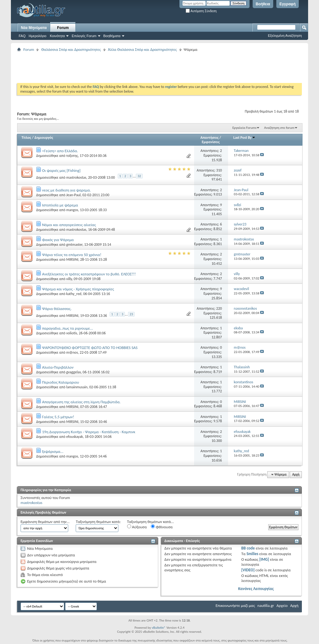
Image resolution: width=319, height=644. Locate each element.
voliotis (71, 333)
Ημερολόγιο (38, 36)
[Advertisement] (131, 67)
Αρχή (296, 475)
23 (131, 314)
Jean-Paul (73, 195)
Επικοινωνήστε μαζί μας (235, 605)
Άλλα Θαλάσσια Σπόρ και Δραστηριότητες (143, 49)
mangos (72, 210)
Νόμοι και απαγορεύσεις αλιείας (69, 225)
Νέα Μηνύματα (34, 28)
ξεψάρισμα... (53, 451)
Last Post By (244, 138)
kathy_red (74, 294)
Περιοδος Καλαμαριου (61, 382)
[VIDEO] (248, 570)
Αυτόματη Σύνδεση (201, 11)
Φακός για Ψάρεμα (58, 240)
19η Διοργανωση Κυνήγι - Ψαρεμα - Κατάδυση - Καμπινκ (89, 432)
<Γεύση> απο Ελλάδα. (60, 151)
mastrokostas (76, 177)
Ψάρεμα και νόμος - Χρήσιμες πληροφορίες (78, 289)
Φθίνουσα (162, 527)
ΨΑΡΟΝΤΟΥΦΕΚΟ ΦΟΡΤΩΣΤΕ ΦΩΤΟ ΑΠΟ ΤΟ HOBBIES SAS (90, 348)
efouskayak (74, 437)
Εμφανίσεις (211, 142)
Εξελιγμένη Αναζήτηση (285, 36)
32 (139, 176)
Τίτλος (26, 138)
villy (69, 279)
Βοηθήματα (112, 36)
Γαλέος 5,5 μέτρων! (58, 417)
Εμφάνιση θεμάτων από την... (45, 522)
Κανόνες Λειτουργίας (256, 589)
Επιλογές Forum (84, 36)
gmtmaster (74, 245)
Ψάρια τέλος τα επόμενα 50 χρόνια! (72, 255)
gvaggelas (73, 372)
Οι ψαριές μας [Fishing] (61, 170)
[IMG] (264, 559)
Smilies (252, 554)
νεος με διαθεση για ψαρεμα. (67, 190)
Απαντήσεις (209, 138)
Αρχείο (282, 605)
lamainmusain (77, 387)
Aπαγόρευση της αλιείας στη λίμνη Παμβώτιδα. (81, 402)
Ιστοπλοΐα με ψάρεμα (60, 205)
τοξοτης (72, 156)
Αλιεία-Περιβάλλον (58, 367)
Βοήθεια (263, 4)
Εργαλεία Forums (244, 128)
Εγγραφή (288, 4)
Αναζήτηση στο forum (279, 128)
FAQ (22, 36)
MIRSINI (72, 259)
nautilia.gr (266, 605)
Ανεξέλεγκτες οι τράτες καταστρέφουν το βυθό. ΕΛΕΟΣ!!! (89, 274)
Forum (63, 28)
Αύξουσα (137, 527)
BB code (248, 548)
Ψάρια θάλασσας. (57, 309)
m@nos (72, 352)
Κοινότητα (57, 36)
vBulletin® (159, 628)
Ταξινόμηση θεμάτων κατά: (98, 522)
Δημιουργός (44, 138)
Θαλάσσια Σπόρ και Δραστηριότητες (71, 49)
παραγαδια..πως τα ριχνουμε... (68, 328)
